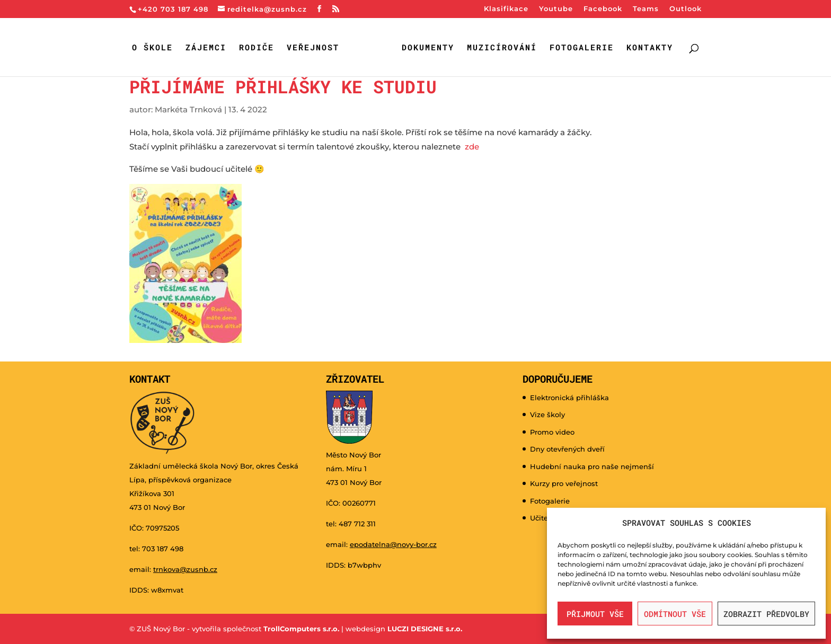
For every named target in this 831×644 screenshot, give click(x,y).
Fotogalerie (582, 48)
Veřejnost (313, 48)
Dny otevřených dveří (567, 449)
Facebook (603, 9)
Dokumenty (428, 48)
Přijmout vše (595, 614)
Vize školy (547, 414)
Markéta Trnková (188, 109)
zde (472, 147)
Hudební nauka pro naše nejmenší (592, 466)
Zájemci (206, 48)
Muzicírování (502, 48)
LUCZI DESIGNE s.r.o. (424, 629)
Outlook (686, 9)
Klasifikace (506, 9)
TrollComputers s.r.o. (301, 629)
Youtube (556, 9)
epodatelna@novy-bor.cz (393, 544)
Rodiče (257, 48)
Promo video (552, 432)
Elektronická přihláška (569, 398)
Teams (646, 9)
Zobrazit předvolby (766, 614)
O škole (152, 48)
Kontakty (650, 48)
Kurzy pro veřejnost (564, 483)
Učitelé (542, 518)
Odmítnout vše (675, 614)
